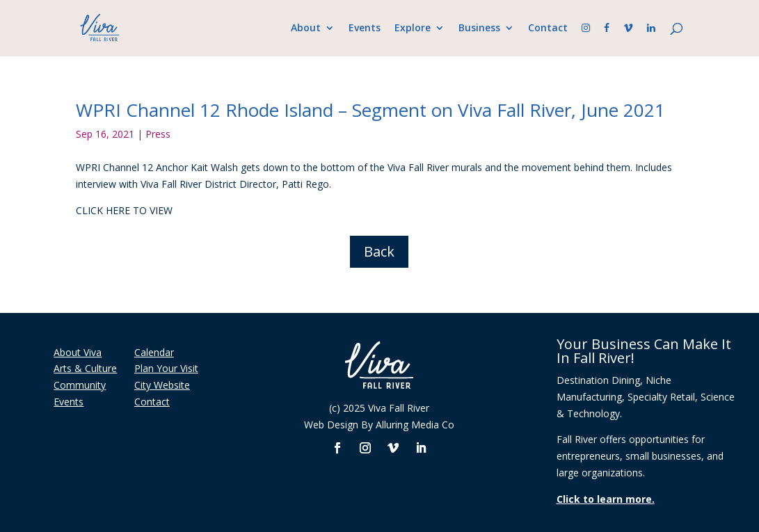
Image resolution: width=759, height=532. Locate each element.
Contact (548, 29)
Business (479, 29)
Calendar (154, 352)
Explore (413, 29)
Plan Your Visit (166, 368)
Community (80, 385)
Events (365, 29)
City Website (162, 385)
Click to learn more (604, 499)
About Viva (78, 352)
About (306, 29)
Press (158, 134)
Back (379, 251)
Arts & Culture (85, 368)
